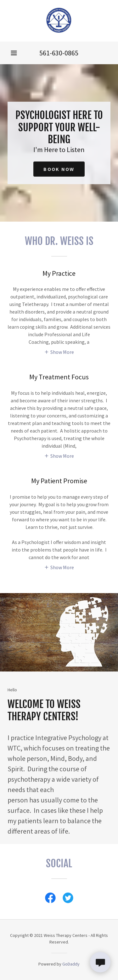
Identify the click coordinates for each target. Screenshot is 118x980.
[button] (14, 53)
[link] (59, 21)
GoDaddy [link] (71, 964)
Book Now (59, 169)
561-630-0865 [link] (59, 53)
